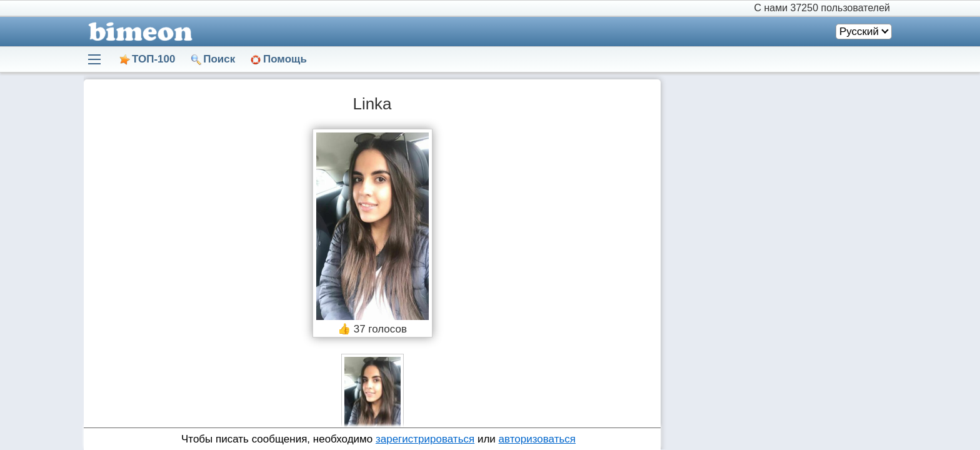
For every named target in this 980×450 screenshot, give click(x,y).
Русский (859, 32)
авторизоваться (537, 439)
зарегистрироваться (425, 439)
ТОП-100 (153, 59)
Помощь (285, 59)
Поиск (219, 59)
